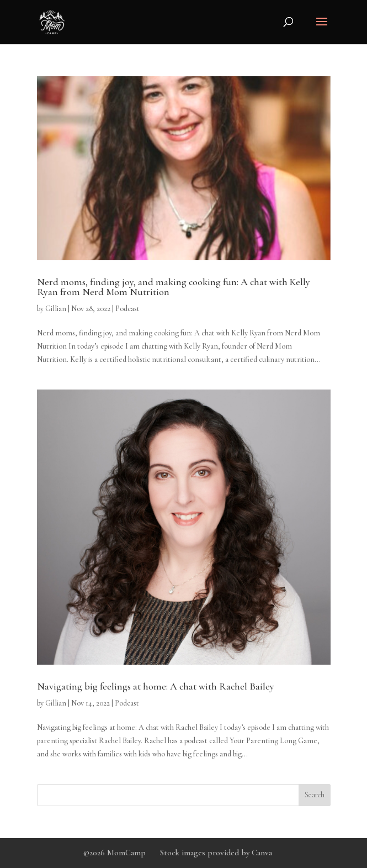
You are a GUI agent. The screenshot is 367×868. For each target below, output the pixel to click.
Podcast (127, 309)
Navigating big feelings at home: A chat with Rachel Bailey (156, 686)
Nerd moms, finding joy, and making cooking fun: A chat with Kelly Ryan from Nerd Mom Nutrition (174, 287)
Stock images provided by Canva (216, 853)
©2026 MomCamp (115, 853)
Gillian (56, 309)
